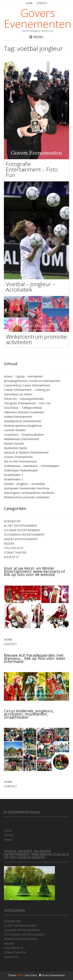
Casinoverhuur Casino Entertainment (27, 385)
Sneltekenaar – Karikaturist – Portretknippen (32, 466)
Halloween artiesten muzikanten (24, 412)
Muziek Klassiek (14, 443)
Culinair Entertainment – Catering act (27, 390)
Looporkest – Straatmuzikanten (24, 435)
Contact (9, 835)
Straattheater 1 (13, 475)
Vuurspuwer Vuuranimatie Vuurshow (27, 488)
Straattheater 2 (13, 479)
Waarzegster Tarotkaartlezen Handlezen (29, 493)
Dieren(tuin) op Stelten (18, 394)
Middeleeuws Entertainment (22, 439)
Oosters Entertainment (18, 457)
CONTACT (42, 3)
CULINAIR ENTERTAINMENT (22, 530)
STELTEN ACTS (14, 548)
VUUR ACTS (11, 557)
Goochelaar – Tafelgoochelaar (23, 408)
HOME (29, 3)
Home (8, 831)
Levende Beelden (15, 430)
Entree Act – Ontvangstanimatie (24, 399)
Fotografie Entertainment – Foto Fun (32, 169)
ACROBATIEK (12, 521)
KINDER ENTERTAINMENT (21, 539)
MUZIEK (9, 544)
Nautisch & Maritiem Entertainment (26, 452)
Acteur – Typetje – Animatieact (23, 376)
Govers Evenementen (38, 18)
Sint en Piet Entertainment (20, 461)
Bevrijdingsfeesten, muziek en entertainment (32, 381)
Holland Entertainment (18, 417)
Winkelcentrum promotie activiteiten (36, 339)
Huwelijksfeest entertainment (22, 421)
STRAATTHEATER (15, 552)
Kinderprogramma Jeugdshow (23, 426)
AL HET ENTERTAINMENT (21, 526)
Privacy (8, 840)
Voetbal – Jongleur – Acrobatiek (30, 287)
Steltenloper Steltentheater (21, 470)
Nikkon (21, 975)
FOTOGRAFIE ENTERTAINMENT (24, 535)
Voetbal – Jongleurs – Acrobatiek (24, 484)
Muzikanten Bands (16, 448)
